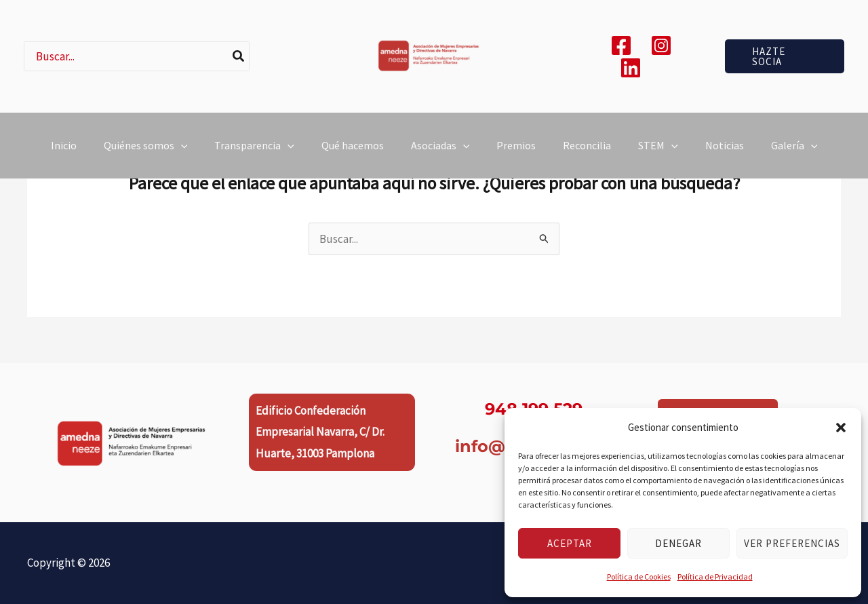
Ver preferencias (792, 543)
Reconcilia (587, 157)
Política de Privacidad (715, 577)
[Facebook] (621, 45)
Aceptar (570, 543)
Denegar (678, 543)
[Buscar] (239, 56)
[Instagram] (661, 45)
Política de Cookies (639, 577)
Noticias (725, 157)
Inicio (64, 157)
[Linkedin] (631, 68)
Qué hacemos (353, 157)
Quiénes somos (146, 157)
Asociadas (440, 157)
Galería (794, 157)
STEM (658, 157)
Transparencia (254, 157)
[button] (841, 428)
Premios (516, 157)
